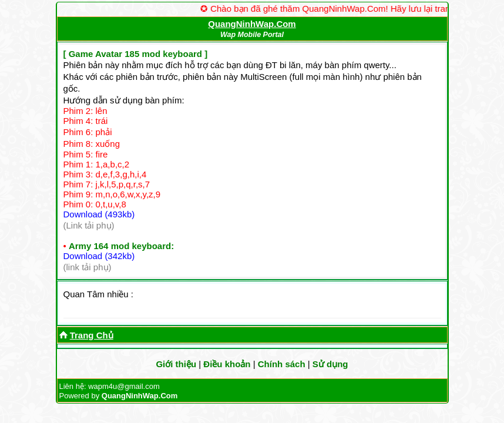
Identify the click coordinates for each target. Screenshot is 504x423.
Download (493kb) (99, 214)
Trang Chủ (92, 335)
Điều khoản (227, 364)
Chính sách (282, 364)
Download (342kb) (99, 256)
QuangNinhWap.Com (252, 24)
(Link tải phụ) (89, 225)
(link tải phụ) (88, 267)
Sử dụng (330, 364)
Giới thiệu (176, 364)
